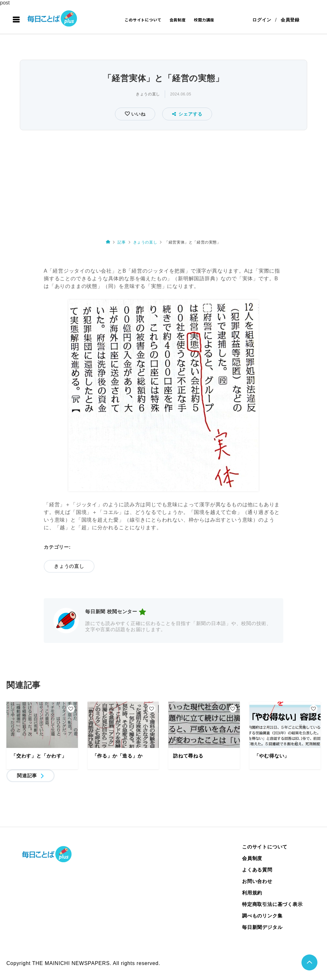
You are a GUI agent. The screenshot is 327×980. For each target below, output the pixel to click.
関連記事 (27, 776)
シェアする (187, 114)
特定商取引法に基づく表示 (272, 904)
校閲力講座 (204, 20)
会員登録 (290, 20)
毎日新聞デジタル (262, 927)
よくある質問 (257, 870)
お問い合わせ (257, 881)
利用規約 (252, 893)
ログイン (262, 20)
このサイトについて (143, 20)
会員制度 (178, 20)
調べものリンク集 (262, 916)
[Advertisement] (163, 180)
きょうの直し (148, 94)
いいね (137, 114)
